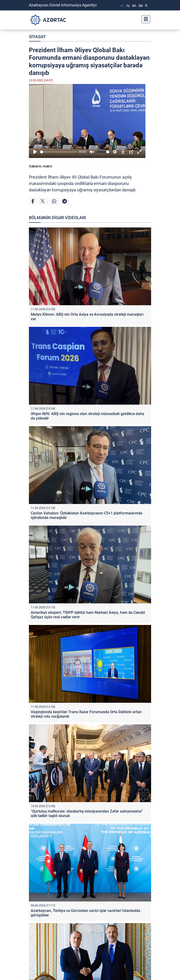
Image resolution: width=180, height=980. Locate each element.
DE (141, 6)
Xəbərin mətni (40, 166)
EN (134, 6)
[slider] (59, 152)
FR (146, 6)
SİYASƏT (37, 37)
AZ (122, 6)
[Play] (35, 152)
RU (128, 6)
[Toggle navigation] (144, 19)
